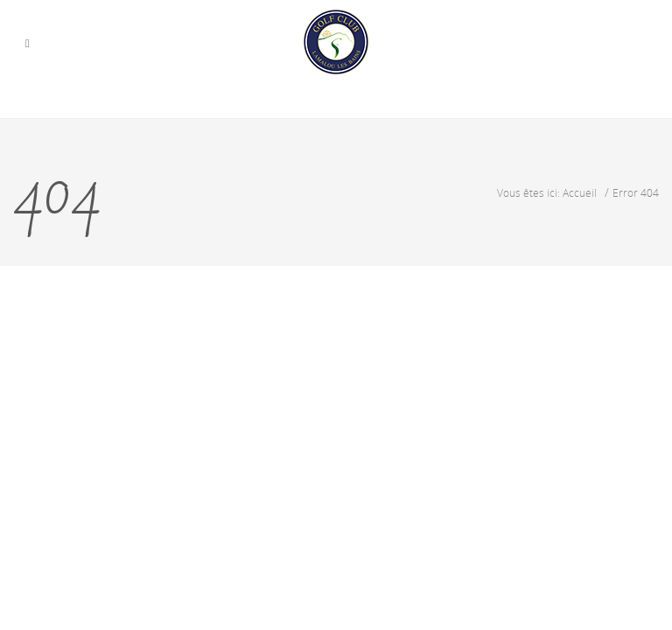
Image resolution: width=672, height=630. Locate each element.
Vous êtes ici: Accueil (547, 192)
